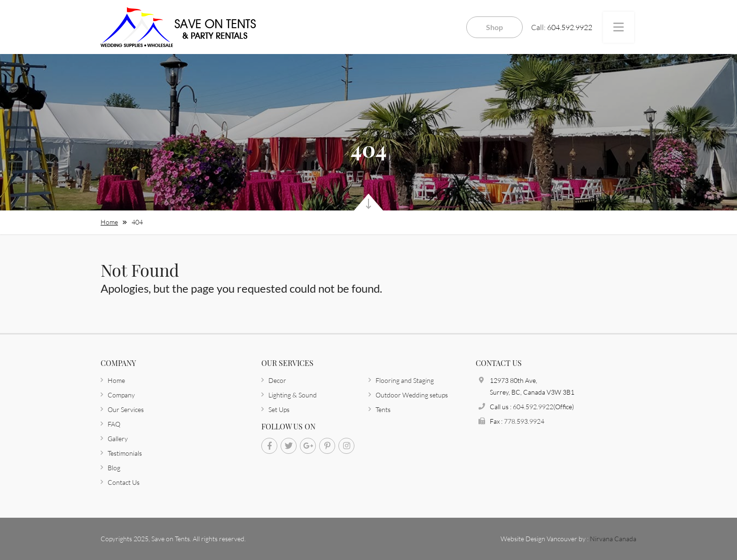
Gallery (118, 439)
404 (137, 222)
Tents (383, 409)
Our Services (126, 409)
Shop (494, 27)
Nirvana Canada (613, 539)
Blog (114, 468)
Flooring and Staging (405, 380)
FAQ (114, 424)
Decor (277, 380)
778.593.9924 (524, 421)
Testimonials (125, 453)
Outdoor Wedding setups (412, 395)
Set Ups (279, 409)
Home (109, 222)
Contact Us (124, 482)
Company (121, 395)
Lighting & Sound (293, 395)
